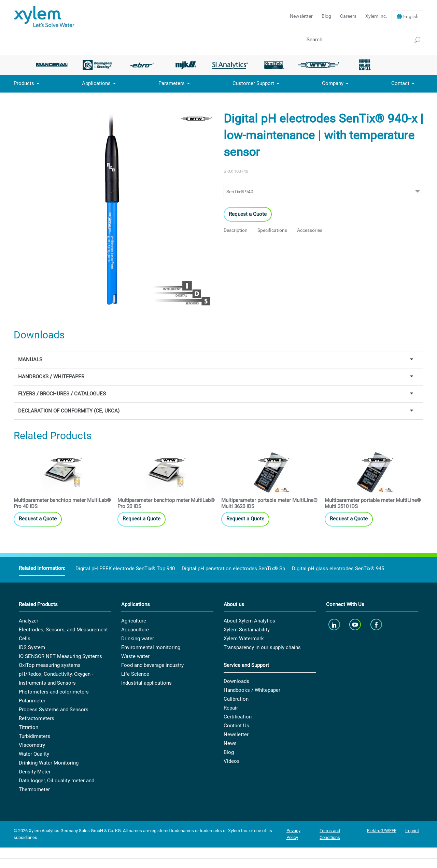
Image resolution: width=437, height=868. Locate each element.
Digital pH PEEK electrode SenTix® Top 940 (125, 569)
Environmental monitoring (151, 647)
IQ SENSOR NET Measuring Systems (60, 656)
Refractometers (37, 718)
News (230, 743)
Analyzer (29, 621)
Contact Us (236, 726)
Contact (400, 83)
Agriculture (134, 621)
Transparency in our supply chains (262, 647)
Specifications (272, 230)
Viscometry (32, 745)
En (411, 16)
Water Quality (34, 754)
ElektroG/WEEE (382, 831)
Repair (231, 708)
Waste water (135, 656)
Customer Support (253, 83)
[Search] (364, 39)
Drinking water (138, 639)
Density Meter (35, 772)
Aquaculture (135, 630)
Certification (238, 717)
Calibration (236, 699)
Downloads (236, 681)
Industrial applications (146, 683)
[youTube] (356, 625)
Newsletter (301, 16)
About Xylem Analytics (249, 621)
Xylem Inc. (376, 16)
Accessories (310, 230)
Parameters (172, 83)
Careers (348, 16)
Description (236, 230)
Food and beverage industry (152, 665)
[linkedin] (335, 625)
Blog (326, 16)
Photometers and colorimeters (54, 692)
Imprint (412, 831)
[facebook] (377, 625)
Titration (29, 727)
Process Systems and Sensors (54, 710)
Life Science (135, 674)
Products (24, 83)
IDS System (32, 647)
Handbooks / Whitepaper (252, 690)
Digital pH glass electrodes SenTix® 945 (338, 569)
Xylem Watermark (244, 639)
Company (333, 83)
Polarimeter (32, 701)
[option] (54, 65)
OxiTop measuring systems (50, 665)
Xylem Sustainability (247, 630)
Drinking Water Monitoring (49, 763)
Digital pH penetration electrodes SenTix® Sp (233, 569)
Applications (96, 83)
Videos (232, 761)
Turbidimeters (34, 736)
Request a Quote (248, 214)
